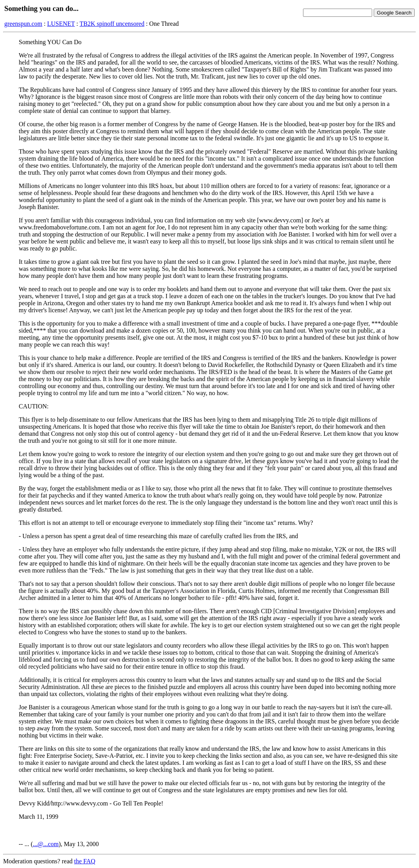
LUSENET (61, 24)
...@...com (46, 844)
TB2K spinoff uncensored (112, 24)
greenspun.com (23, 24)
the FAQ (85, 861)
